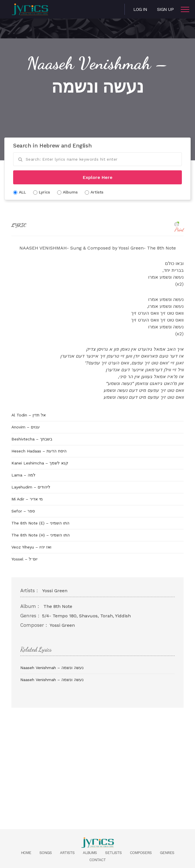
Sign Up (165, 9)
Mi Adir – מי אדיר (27, 499)
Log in (140, 9)
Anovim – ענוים (26, 427)
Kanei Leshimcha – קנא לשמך (40, 463)
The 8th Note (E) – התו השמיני (40, 523)
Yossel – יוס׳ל (24, 559)
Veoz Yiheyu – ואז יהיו (31, 547)
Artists (67, 853)
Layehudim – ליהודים (31, 487)
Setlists (113, 853)
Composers (141, 853)
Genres (167, 853)
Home (26, 853)
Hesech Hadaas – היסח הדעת (39, 451)
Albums (90, 853)
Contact (97, 860)
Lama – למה (23, 475)
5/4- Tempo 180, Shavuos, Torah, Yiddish (86, 616)
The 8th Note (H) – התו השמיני (41, 535)
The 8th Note (58, 606)
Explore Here (98, 177)
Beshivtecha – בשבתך (32, 439)
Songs (46, 853)
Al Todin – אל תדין (29, 415)
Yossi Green (55, 591)
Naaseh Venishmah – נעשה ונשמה (52, 668)
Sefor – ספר (23, 511)
